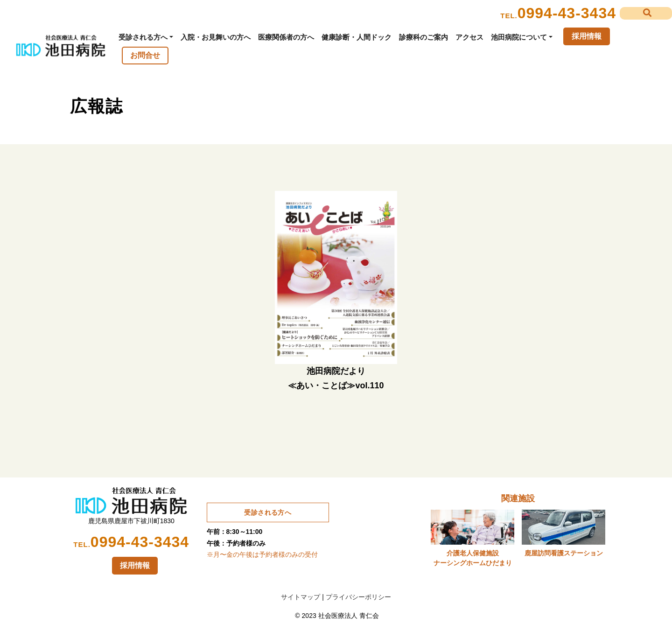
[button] (646, 13)
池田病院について (519, 37)
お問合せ (145, 55)
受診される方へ (143, 37)
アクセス (469, 37)
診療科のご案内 (423, 37)
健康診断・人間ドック (357, 37)
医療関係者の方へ (286, 37)
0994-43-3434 (567, 13)
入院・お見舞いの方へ (216, 37)
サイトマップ (301, 597)
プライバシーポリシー (358, 597)
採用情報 (587, 36)
